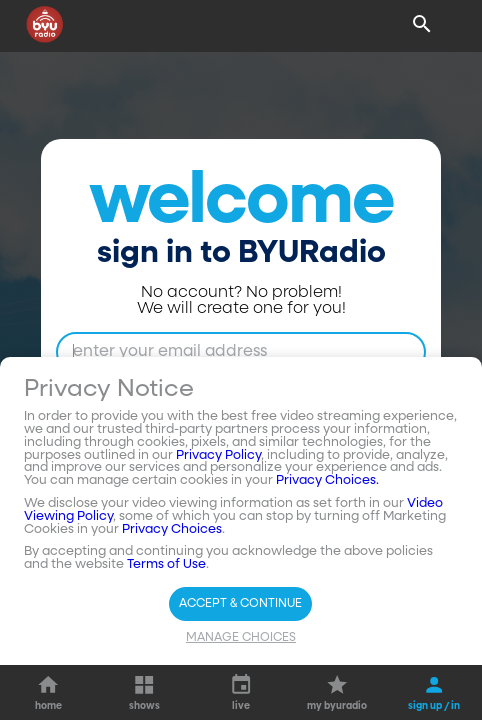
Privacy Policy (218, 455)
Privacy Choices (172, 529)
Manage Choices (241, 638)
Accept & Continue (240, 604)
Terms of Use (166, 564)
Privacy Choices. (327, 480)
